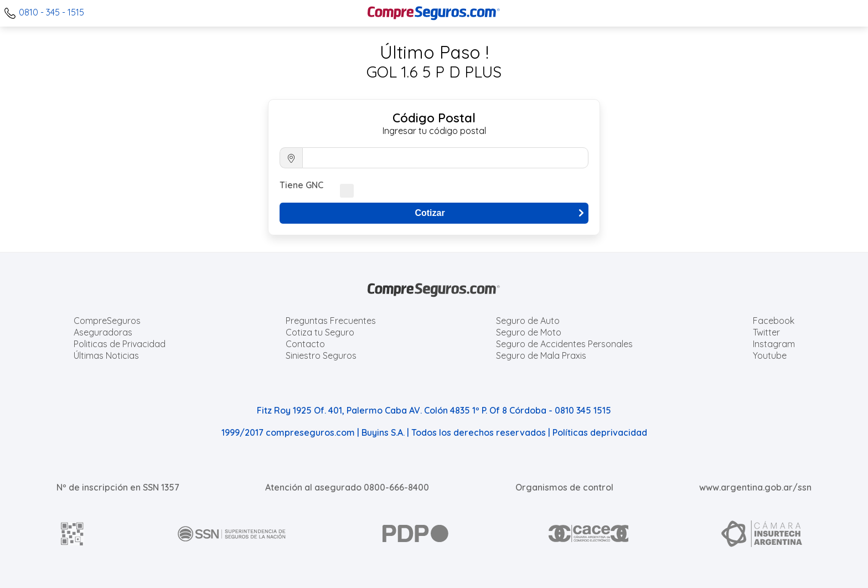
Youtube (770, 355)
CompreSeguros (107, 321)
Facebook (774, 321)
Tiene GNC (301, 185)
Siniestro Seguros (321, 355)
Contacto (305, 344)
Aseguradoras (103, 332)
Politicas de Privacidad (120, 344)
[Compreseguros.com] (434, 13)
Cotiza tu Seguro (320, 332)
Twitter (766, 332)
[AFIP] (73, 534)
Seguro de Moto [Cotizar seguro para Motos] (529, 332)
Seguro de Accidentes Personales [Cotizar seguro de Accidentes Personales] (564, 344)
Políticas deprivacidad (600, 432)
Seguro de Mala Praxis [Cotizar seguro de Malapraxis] (541, 355)
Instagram (774, 344)
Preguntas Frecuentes (331, 321)
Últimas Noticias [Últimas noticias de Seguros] (106, 355)
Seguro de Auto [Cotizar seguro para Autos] (528, 321)
